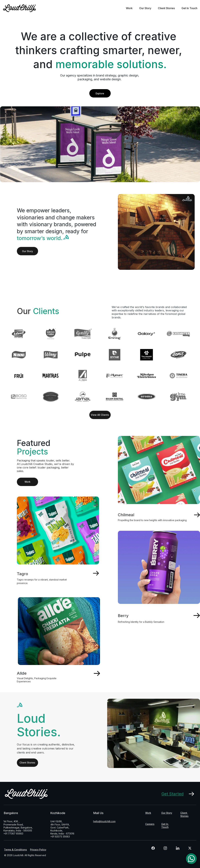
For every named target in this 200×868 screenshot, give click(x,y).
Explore (100, 93)
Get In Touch (189, 8)
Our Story (145, 8)
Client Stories (166, 8)
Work (129, 8)
